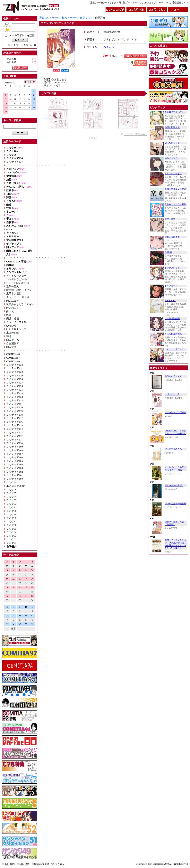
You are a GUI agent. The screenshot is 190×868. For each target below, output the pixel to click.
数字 (13, 629)
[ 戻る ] (93, 138)
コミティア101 (15, 475)
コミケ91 (11, 507)
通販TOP (44, 18)
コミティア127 (15, 383)
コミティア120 (15, 407)
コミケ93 (11, 500)
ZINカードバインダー (175, 349)
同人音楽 (11, 347)
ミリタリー (13, 236)
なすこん (109, 47)
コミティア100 (15, 479)
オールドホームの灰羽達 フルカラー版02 (175, 469)
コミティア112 (14, 436)
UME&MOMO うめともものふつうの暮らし (175, 432)
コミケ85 (11, 529)
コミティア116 (14, 422)
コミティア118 (14, 415)
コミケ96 (11, 490)
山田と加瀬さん (172, 127)
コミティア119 (14, 411)
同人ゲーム (13, 340)
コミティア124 (15, 393)
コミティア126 (15, 386)
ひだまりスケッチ (16, 329)
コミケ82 (11, 539)
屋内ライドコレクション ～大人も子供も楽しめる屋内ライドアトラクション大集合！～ (176, 544)
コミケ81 (11, 543)
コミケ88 (11, 518)
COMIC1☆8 (13, 354)
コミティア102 (15, 472)
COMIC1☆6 (13, 361)
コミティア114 (14, 429)
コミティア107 (15, 454)
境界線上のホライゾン (19, 290)
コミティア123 (15, 397)
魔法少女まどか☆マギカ (20, 304)
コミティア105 (15, 461)
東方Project (12, 333)
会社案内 (10, 864)
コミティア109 (15, 447)
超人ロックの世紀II (174, 485)
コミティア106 (15, 457)
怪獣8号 (168, 252)
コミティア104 (15, 464)
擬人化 (10, 311)
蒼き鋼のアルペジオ (174, 112)
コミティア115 (14, 425)
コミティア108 (15, 450)
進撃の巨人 (13, 286)
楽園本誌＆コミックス (175, 189)
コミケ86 (11, 525)
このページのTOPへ (136, 134)
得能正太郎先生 (172, 237)
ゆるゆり (11, 326)
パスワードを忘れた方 (23, 45)
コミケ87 (11, 521)
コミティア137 (15, 162)
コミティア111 (14, 440)
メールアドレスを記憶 (22, 35)
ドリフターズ (171, 286)
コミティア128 (15, 379)
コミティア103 (15, 468)
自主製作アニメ (15, 343)
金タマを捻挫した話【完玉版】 (174, 523)
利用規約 (24, 864)
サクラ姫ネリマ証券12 (175, 413)
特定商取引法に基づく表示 (49, 864)
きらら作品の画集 (173, 334)
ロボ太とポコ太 (172, 394)
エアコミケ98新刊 (16, 486)
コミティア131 (15, 368)
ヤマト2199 (170, 219)
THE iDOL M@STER (18, 283)
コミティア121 (15, 404)
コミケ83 (11, 536)
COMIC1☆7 (13, 358)
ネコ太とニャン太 (173, 376)
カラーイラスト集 (16, 322)
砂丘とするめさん (173, 449)
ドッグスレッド (172, 268)
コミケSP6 (12, 482)
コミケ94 (11, 497)
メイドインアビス (173, 174)
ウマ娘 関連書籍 (172, 319)
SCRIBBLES (170, 301)
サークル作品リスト (81, 18)
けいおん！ (13, 308)
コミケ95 (11, 493)
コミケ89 (11, 514)
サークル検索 (59, 18)
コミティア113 (14, 433)
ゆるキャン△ (171, 158)
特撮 (9, 336)
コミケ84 (11, 532)
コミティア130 (15, 372)
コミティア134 (15, 365)
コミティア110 (14, 443)
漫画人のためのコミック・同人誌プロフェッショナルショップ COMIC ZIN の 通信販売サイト (139, 3)
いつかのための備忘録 (175, 504)
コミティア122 (15, 400)
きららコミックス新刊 (175, 204)
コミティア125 (15, 390)
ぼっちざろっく (172, 143)
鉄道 (9, 315)
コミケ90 (11, 511)
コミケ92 (11, 504)
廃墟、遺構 (13, 319)
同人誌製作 (13, 301)
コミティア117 (14, 418)
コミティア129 (15, 376)
